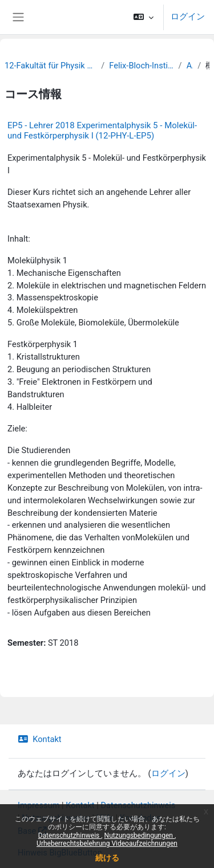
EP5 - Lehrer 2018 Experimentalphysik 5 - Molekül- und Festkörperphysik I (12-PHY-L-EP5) (102, 131)
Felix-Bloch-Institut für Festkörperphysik (141, 66)
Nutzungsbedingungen (140, 836)
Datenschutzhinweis (70, 836)
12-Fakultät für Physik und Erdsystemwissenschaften (51, 66)
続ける (107, 858)
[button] (144, 17)
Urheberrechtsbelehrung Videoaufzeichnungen (107, 843)
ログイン (188, 17)
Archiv (190, 66)
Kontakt (40, 739)
